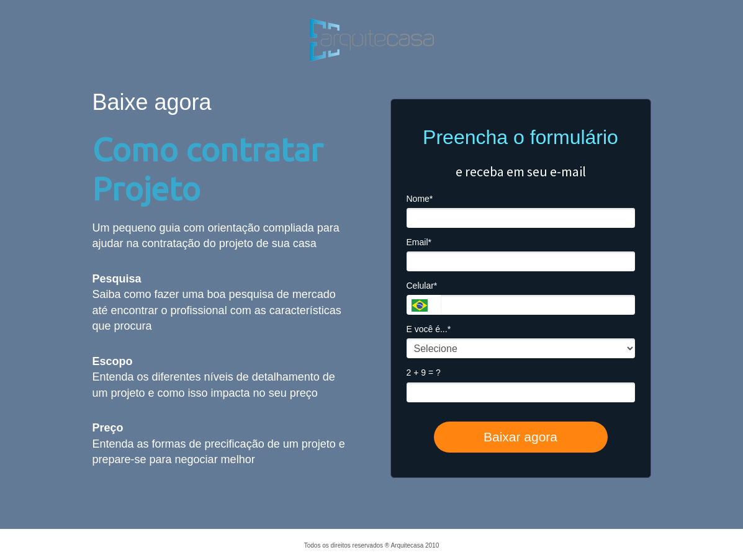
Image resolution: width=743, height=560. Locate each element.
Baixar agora (520, 437)
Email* (419, 242)
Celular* (422, 286)
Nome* (420, 199)
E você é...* (429, 329)
